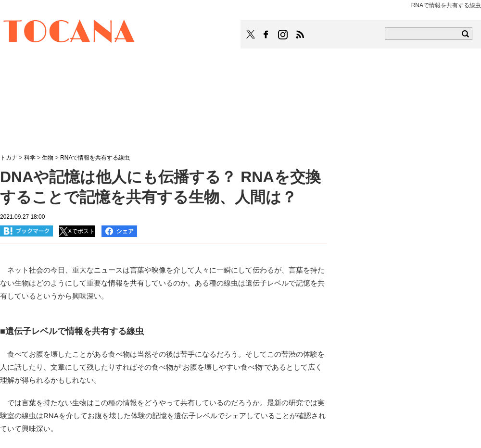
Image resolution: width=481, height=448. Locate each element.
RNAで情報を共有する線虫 (95, 158)
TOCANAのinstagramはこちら (283, 35)
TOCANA (69, 33)
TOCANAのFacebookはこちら (266, 35)
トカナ (9, 158)
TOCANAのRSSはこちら (300, 35)
